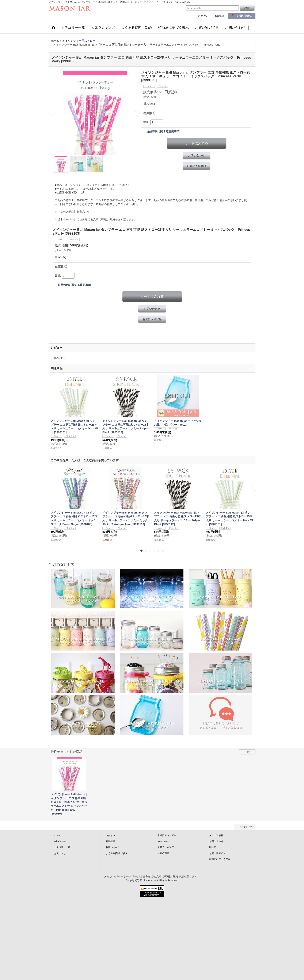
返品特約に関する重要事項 (163, 131)
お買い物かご (113, 847)
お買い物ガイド (217, 853)
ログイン (203, 16)
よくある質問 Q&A (116, 853)
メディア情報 (216, 835)
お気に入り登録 (196, 166)
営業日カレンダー (167, 835)
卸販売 (213, 847)
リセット (249, 752)
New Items (163, 841)
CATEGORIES (61, 565)
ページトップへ (247, 827)
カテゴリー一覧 (62, 847)
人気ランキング (166, 847)
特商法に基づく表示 (220, 859)
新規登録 (219, 16)
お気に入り (60, 853)
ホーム (58, 835)
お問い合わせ (196, 155)
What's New (60, 841)
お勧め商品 (163, 853)
